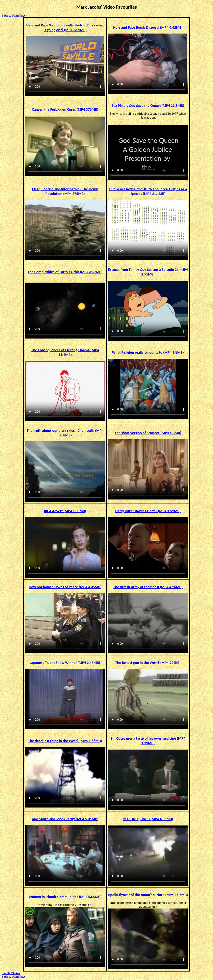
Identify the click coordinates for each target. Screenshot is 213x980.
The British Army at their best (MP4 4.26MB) (148, 587)
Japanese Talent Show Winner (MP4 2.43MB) (65, 663)
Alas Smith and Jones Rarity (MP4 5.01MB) (65, 819)
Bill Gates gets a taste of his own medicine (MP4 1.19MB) (148, 741)
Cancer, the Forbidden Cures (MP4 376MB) (65, 109)
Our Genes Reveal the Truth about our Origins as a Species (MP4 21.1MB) (148, 191)
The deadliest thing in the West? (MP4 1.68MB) (65, 741)
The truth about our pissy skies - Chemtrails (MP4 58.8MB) (65, 433)
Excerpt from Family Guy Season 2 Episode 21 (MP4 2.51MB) (148, 272)
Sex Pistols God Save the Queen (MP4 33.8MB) (148, 106)
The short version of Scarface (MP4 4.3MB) (148, 433)
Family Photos (11, 973)
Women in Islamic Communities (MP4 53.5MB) (65, 897)
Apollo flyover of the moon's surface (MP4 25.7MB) (148, 895)
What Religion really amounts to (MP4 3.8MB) (148, 352)
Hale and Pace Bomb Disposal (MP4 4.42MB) (148, 27)
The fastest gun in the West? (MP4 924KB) (148, 663)
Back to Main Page (14, 16)
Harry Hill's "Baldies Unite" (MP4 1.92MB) (148, 511)
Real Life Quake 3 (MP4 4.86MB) (148, 819)
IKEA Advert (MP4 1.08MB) (65, 511)
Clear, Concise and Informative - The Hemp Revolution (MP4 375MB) (65, 191)
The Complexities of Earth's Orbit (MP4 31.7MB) (65, 272)
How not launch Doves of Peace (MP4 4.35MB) (65, 587)
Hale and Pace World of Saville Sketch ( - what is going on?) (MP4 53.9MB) (65, 27)
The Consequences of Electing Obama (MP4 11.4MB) (65, 352)
